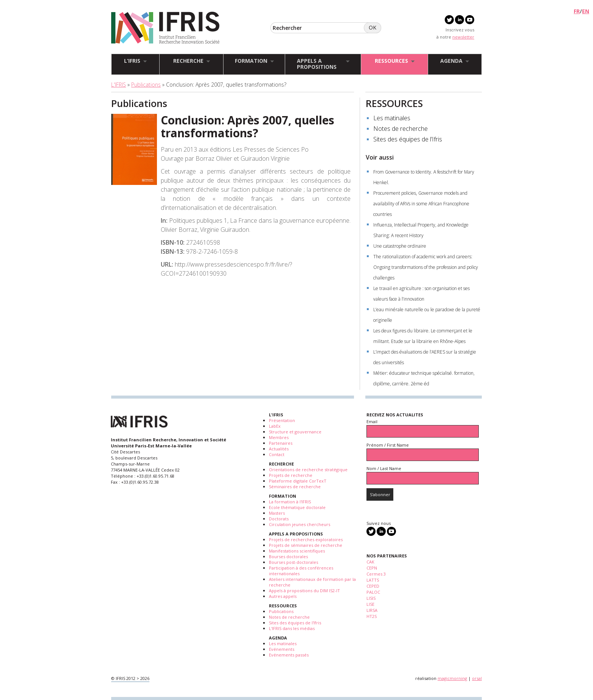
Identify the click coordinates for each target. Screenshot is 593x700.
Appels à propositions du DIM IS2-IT (304, 591)
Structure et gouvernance (295, 432)
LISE (370, 604)
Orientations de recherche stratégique (308, 470)
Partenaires (281, 443)
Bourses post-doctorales (293, 562)
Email (372, 421)
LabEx (275, 426)
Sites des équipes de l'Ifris (295, 623)
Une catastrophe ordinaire (400, 246)
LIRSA (372, 610)
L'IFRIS (119, 85)
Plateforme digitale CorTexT (298, 481)
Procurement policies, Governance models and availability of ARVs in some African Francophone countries (421, 204)
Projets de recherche (291, 475)
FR (577, 11)
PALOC (373, 592)
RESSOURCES (394, 103)
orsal (477, 678)
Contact (277, 454)
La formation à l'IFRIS (290, 502)
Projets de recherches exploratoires (306, 539)
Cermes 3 (376, 574)
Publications (146, 85)
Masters (277, 513)
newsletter (463, 37)
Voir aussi (380, 157)
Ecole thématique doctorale (297, 507)
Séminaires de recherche (295, 487)
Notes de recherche (401, 129)
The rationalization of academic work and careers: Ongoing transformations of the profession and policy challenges (426, 267)
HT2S (372, 616)
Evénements (282, 649)
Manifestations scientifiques (297, 551)
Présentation (282, 420)
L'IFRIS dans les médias (292, 628)
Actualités (279, 449)
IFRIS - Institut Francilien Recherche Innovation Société (165, 28)
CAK (370, 562)
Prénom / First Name (388, 445)
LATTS (373, 580)
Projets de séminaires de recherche (306, 545)
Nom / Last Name (384, 468)
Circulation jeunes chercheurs (300, 524)
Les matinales (392, 118)
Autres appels (283, 596)
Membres (279, 437)
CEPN (372, 568)
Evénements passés (289, 655)
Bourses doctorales (288, 556)
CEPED (373, 586)
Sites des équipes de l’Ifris (408, 139)
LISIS (371, 598)
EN (586, 11)
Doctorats (279, 519)
